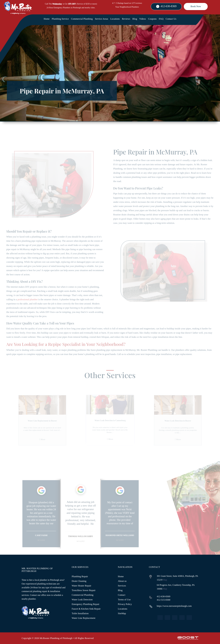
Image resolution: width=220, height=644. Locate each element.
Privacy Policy (125, 604)
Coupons (152, 19)
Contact (122, 595)
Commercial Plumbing (82, 19)
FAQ (161, 19)
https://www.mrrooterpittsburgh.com (174, 606)
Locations (115, 19)
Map (165, 580)
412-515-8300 (163, 600)
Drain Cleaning (79, 581)
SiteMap (122, 613)
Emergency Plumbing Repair (86, 604)
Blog (135, 19)
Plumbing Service (60, 19)
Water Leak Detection (82, 600)
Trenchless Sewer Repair (84, 590)
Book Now (196, 6)
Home (47, 19)
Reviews (126, 19)
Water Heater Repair (81, 586)
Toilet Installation (80, 613)
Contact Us (171, 19)
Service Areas (101, 19)
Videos (143, 19)
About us (122, 581)
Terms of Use (124, 600)
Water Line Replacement (84, 618)
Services (122, 586)
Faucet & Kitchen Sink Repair (86, 609)
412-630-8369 (169, 6)
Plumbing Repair (80, 576)
